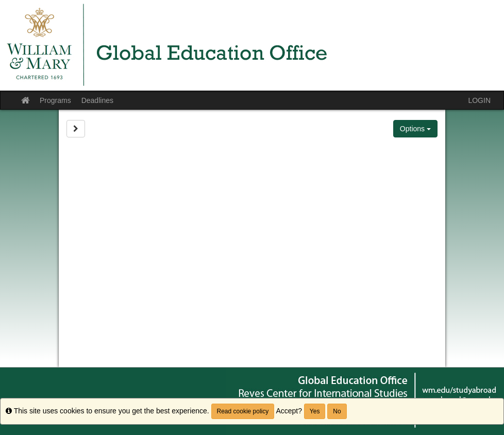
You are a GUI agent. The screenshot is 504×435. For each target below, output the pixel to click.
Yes (315, 411)
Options (415, 129)
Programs (55, 100)
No (337, 411)
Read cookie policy (243, 411)
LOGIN (479, 100)
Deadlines (97, 100)
